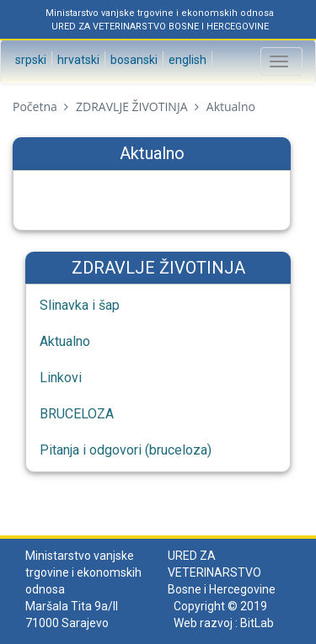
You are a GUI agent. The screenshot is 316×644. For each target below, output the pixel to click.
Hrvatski (77, 60)
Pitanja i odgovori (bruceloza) (126, 450)
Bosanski (133, 60)
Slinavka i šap (80, 305)
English (186, 60)
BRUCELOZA (77, 414)
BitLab (257, 623)
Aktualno (65, 341)
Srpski (29, 60)
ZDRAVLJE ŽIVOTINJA (131, 106)
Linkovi (61, 378)
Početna (35, 106)
